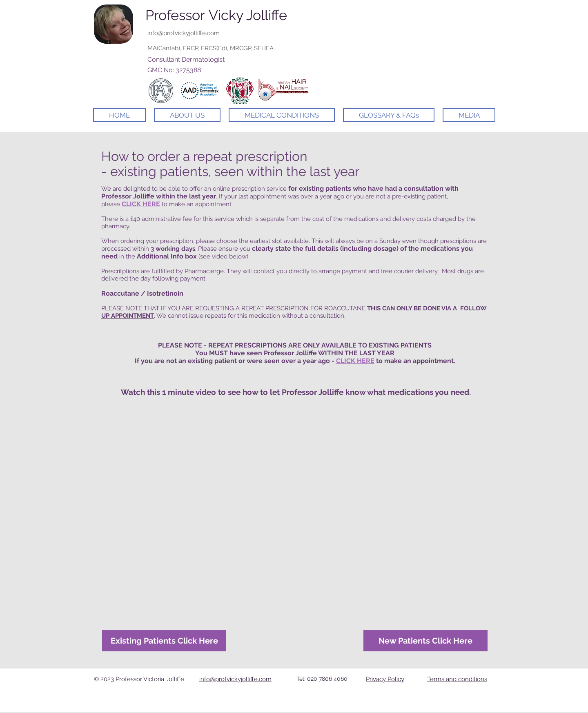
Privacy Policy (385, 679)
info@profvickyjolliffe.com (184, 33)
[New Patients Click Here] (425, 641)
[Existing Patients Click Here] (164, 641)
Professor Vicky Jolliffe (216, 15)
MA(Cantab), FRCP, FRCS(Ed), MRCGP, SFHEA (210, 48)
